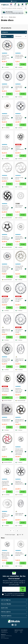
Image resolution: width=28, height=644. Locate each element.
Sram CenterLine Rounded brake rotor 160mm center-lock (6, 301)
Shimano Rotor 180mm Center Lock (19, 88)
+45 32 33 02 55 (4, 631)
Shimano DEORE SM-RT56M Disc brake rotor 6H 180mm (19, 268)
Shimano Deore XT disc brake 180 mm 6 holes (20, 421)
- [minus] (2, 64)
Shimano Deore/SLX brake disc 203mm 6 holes (6, 516)
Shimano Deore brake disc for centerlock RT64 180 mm (5, 118)
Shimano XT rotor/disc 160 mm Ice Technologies (6, 238)
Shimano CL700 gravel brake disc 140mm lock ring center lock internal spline (6, 555)
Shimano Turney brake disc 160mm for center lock (19, 57)
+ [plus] (5, 64)
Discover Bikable (6, 604)
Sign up (23, 589)
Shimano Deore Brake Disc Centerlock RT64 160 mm (6, 57)
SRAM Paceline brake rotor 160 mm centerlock (5, 390)
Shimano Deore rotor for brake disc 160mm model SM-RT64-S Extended (6, 269)
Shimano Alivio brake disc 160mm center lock (19, 238)
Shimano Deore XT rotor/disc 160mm (6, 420)
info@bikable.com (4, 632)
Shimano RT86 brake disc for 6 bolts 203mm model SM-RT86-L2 (6, 484)
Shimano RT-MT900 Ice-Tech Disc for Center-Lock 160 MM (5, 208)
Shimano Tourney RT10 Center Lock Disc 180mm (6, 360)
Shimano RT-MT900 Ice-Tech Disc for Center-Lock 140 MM (19, 391)
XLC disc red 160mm (4, 450)
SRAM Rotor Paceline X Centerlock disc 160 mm (20, 149)
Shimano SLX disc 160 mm (19, 178)
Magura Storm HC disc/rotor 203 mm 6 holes (6, 331)
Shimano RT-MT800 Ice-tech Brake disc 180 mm (20, 483)
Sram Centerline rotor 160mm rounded (19, 331)
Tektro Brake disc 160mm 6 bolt (19, 206)
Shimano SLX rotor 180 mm (5, 178)
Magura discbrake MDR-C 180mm (19, 514)
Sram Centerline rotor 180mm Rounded (19, 300)
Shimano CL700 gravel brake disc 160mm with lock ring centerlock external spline (19, 452)
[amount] (4, 64)
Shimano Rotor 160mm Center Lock (5, 88)
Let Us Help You (6, 600)
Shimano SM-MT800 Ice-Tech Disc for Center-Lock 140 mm (19, 118)
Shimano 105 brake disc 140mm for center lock (6, 148)
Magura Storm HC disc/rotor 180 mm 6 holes (19, 360)
